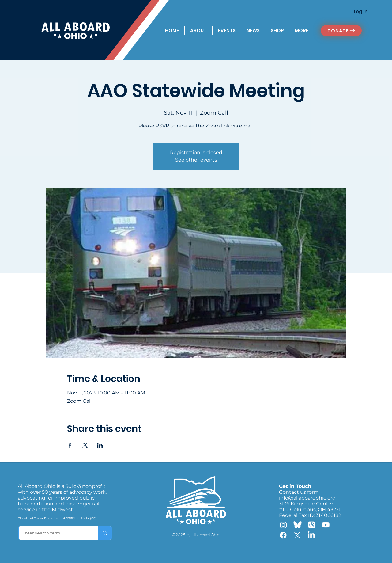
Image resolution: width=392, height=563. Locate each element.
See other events (196, 160)
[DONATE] (341, 31)
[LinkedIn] (311, 535)
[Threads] (312, 525)
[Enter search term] (54, 533)
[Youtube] (326, 525)
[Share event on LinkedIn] (100, 445)
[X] (297, 535)
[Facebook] (283, 535)
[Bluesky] (298, 525)
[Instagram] (283, 525)
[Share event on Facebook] (70, 445)
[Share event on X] (85, 445)
